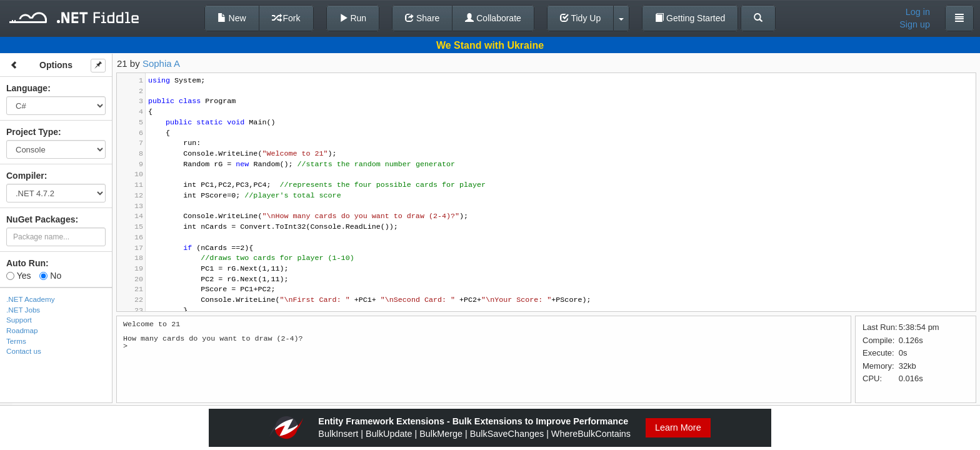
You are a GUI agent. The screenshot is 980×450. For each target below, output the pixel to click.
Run (353, 18)
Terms (16, 341)
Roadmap (22, 330)
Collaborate (493, 18)
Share (422, 18)
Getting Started (690, 18)
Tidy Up (580, 18)
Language (27, 88)
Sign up (915, 24)
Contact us (24, 351)
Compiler (25, 176)
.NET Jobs (23, 310)
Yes (18, 276)
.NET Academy (31, 299)
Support (19, 320)
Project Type (32, 132)
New (232, 18)
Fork (286, 18)
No (50, 276)
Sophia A (161, 63)
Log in (918, 12)
